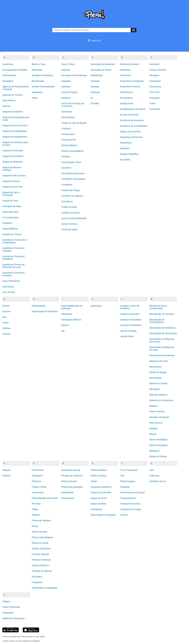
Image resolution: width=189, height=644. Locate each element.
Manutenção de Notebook (162, 355)
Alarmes (6, 106)
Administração (9, 75)
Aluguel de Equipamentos (15, 137)
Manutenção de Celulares (162, 314)
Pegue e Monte (39, 487)
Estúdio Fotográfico (129, 154)
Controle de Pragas (71, 190)
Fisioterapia (155, 81)
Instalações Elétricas (71, 320)
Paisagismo (37, 476)
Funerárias (155, 109)
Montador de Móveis (159, 417)
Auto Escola (8, 287)
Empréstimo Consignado (132, 81)
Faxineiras (154, 64)
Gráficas (6, 328)
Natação (6, 470)
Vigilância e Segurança (13, 618)
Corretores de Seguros (72, 196)
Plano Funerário (40, 532)
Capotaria (66, 81)
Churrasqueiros (69, 140)
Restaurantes (68, 498)
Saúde (94, 481)
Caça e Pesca (68, 64)
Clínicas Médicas (69, 145)
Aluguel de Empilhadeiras (15, 131)
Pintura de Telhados (41, 521)
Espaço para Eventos (130, 132)
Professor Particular (41, 560)
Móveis (153, 434)
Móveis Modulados (159, 440)
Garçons (7, 311)
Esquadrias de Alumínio (131, 137)
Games (6, 306)
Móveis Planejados (159, 445)
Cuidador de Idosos (71, 213)
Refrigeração (67, 492)
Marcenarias (155, 367)
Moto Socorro (156, 423)
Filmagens (154, 75)
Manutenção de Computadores (157, 321)
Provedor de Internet (42, 571)
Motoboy (154, 428)
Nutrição (6, 476)
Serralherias (96, 509)
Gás (4, 317)
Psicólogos (37, 577)
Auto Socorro (9, 292)
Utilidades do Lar (158, 481)
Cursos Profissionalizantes (74, 218)
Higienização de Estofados (45, 311)
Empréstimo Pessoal (130, 87)
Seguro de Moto (98, 504)
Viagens (6, 601)
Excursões (125, 160)
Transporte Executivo (130, 504)
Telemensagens (128, 481)
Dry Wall (95, 103)
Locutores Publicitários (131, 325)
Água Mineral (9, 100)
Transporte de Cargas (131, 509)
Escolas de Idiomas (129, 115)
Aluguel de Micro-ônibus (14, 176)
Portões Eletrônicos (41, 549)
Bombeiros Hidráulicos (43, 75)
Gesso (6, 323)
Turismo (124, 515)
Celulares (66, 98)
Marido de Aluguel (158, 372)
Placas (35, 526)
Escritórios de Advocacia (132, 120)
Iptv (63, 331)
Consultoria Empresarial (73, 173)
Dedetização (97, 75)
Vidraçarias (8, 613)
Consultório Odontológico (73, 179)
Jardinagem (96, 306)
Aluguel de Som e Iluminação (11, 194)
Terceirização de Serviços (132, 492)
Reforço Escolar (69, 481)
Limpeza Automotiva (130, 314)
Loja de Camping (128, 331)
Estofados (125, 148)
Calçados (66, 70)
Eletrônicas (125, 75)
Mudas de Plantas (158, 456)
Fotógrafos (155, 98)
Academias (8, 64)
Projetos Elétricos (40, 565)
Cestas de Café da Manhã (74, 123)
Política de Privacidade (31, 641)
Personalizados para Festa (45, 498)
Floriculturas (155, 87)
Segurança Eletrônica (101, 487)
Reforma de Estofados (72, 487)
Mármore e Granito (159, 383)
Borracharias (38, 81)
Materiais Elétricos (158, 395)
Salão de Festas (98, 476)
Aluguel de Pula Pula (12, 187)
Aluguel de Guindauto (13, 156)
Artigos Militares (10, 229)
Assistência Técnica (12, 234)
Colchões (66, 157)
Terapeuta (125, 487)
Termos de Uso (15, 641)
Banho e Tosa (38, 64)
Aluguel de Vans (10, 201)
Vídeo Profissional (11, 607)
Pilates (35, 509)
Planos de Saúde (40, 543)
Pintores (36, 515)
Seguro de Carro (99, 498)
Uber (152, 470)
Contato (5, 641)
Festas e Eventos (158, 70)
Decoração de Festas (101, 70)
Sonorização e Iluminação (103, 515)
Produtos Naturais (40, 554)
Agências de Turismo (13, 95)
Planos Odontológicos (42, 537)
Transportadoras (128, 498)
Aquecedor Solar (10, 212)
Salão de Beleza (99, 470)
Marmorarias (156, 378)
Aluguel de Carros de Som (15, 125)
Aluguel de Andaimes (13, 112)
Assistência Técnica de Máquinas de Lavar (13, 266)
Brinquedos (37, 92)
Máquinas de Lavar (159, 361)
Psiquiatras (37, 582)
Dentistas (95, 81)
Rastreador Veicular (71, 470)
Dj (92, 98)
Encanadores (126, 98)
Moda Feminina (157, 412)
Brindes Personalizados (43, 87)
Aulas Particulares (11, 281)
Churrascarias (68, 134)
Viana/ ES (94, 41)
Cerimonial (66, 112)
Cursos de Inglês (69, 230)
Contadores (67, 185)
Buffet (35, 98)
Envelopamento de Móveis (133, 109)
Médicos (154, 406)
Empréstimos (126, 92)
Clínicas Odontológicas (72, 151)
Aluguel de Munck (11, 181)
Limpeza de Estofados (131, 320)
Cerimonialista (68, 117)
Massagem (155, 389)
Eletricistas (125, 70)
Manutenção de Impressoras (163, 333)
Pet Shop (36, 504)
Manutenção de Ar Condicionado (158, 307)
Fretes (153, 103)
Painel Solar (38, 470)
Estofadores (126, 143)
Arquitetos (7, 223)
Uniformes (154, 476)
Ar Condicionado (10, 218)
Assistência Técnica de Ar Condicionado (15, 241)
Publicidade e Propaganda (45, 588)
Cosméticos (67, 201)
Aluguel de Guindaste (13, 151)
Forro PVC (155, 92)
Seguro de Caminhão (101, 492)
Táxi (122, 476)
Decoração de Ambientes (103, 64)
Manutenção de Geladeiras (162, 328)
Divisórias (95, 92)
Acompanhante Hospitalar (15, 70)
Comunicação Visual (71, 162)
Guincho (6, 334)
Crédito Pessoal (69, 207)
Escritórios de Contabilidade (134, 126)
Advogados (8, 81)
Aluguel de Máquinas (13, 162)
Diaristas (95, 87)
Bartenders (37, 70)
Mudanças (154, 451)
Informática (67, 314)
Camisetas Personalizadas (74, 75)
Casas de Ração (69, 92)
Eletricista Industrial (129, 64)
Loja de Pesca (127, 336)
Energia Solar (127, 103)
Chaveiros (66, 129)
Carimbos (66, 87)
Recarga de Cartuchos (72, 476)
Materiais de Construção (161, 400)
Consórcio (66, 168)
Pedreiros (36, 481)
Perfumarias (38, 492)
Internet (65, 325)
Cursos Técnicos (69, 224)
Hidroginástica (39, 306)
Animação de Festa (12, 206)
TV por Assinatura (129, 470)
